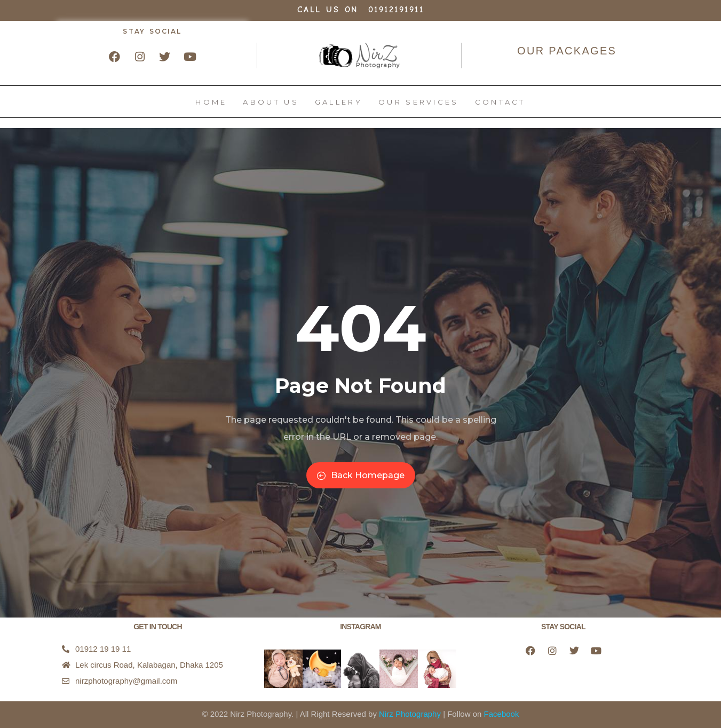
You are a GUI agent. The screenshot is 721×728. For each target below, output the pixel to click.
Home (211, 107)
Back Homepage (361, 475)
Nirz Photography (410, 714)
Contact (500, 107)
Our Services (419, 107)
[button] (283, 669)
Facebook (502, 714)
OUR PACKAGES (567, 51)
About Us (271, 107)
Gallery (339, 107)
